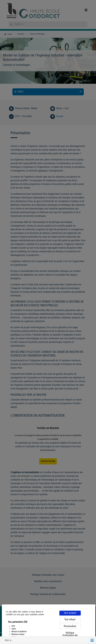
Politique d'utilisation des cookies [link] (70, 635)
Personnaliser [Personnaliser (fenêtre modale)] (70, 626)
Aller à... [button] (9, 640)
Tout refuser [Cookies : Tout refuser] (70, 620)
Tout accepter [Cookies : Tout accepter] (70, 613)
